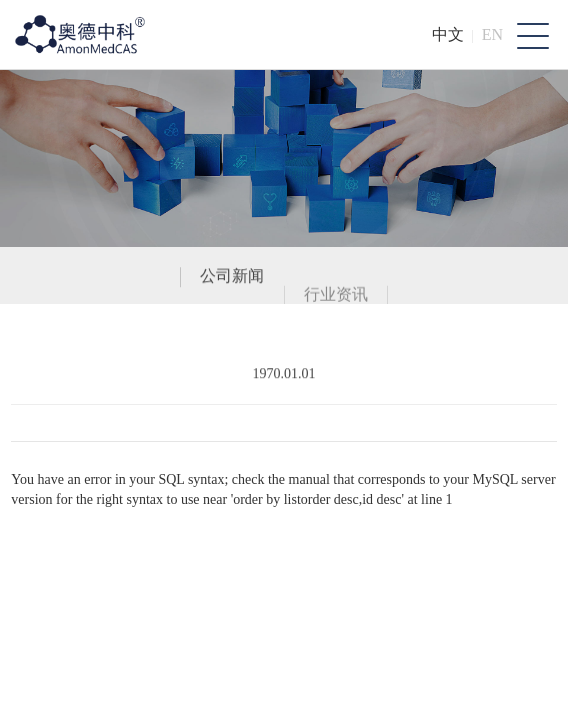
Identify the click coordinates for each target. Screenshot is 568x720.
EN (492, 34)
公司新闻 (232, 278)
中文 (448, 34)
